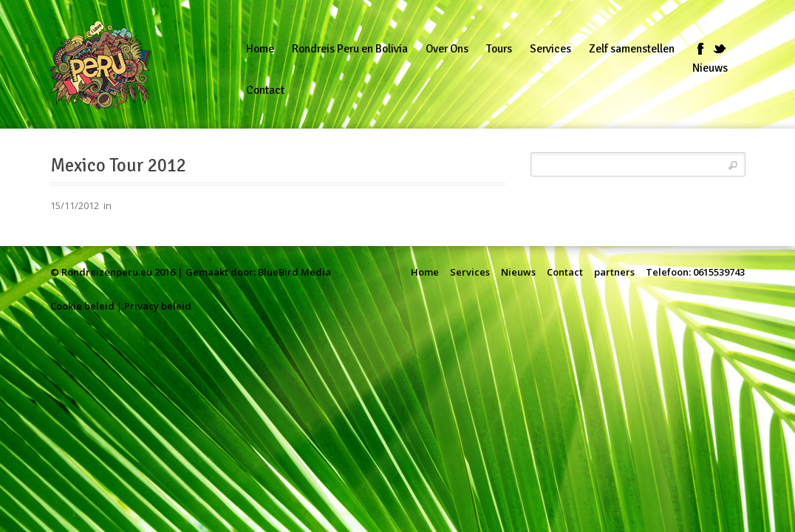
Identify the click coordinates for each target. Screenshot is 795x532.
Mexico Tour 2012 (118, 166)
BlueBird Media (294, 272)
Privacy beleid (158, 306)
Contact (565, 272)
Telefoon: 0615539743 (695, 272)
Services (470, 272)
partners (614, 272)
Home (425, 272)
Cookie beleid (82, 306)
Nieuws (518, 272)
